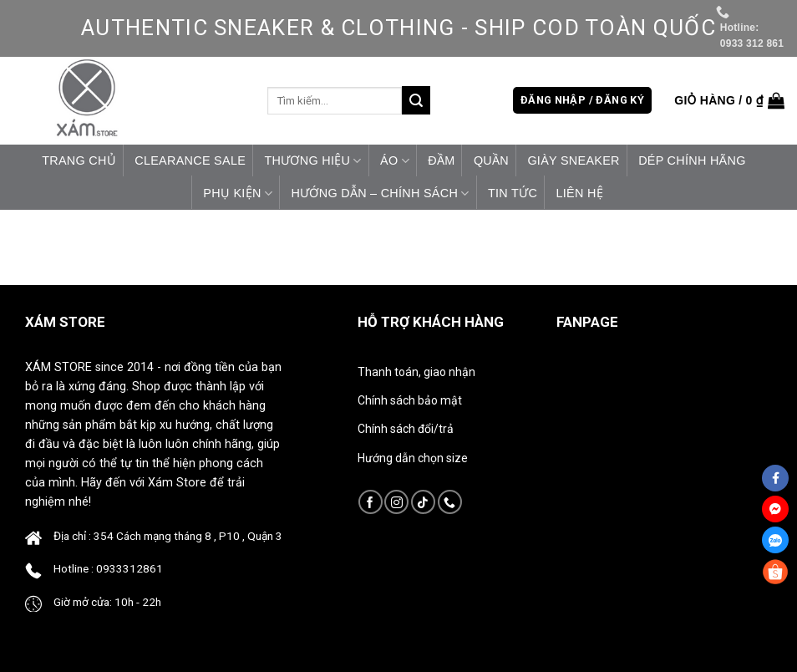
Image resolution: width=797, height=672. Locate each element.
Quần (491, 160)
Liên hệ (579, 193)
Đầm (441, 160)
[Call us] (450, 502)
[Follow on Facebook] (371, 502)
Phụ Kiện (238, 193)
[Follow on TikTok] (423, 502)
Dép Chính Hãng (692, 160)
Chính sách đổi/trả (406, 429)
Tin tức (513, 193)
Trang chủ (79, 160)
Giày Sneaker (573, 160)
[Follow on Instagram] (396, 502)
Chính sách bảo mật (410, 400)
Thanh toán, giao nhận (416, 372)
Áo (395, 161)
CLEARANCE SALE (190, 160)
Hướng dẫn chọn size (413, 458)
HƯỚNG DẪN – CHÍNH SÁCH (380, 193)
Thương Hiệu (312, 161)
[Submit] (416, 100)
